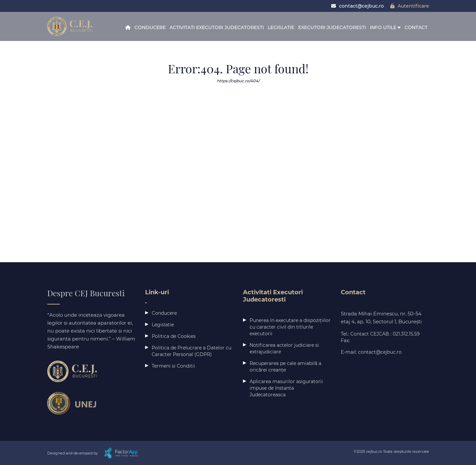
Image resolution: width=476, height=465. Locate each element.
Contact (416, 27)
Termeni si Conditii (173, 366)
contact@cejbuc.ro (357, 6)
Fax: (345, 340)
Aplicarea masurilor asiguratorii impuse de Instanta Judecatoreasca (286, 388)
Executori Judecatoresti (332, 27)
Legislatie (281, 27)
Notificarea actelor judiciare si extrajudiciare (284, 348)
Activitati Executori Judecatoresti (217, 27)
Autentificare (410, 6)
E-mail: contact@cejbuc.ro (371, 352)
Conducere (150, 27)
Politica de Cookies (174, 336)
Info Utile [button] (385, 27)
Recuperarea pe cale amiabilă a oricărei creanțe (285, 367)
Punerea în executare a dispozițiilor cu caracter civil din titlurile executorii (290, 327)
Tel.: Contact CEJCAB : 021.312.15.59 (380, 334)
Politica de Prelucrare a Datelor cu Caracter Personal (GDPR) (192, 351)
